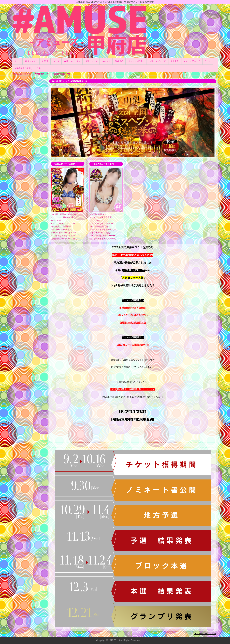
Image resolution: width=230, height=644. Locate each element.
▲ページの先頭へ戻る (205, 633)
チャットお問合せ (136, 61)
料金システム (31, 61)
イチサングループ (192, 61)
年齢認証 (17, 74)
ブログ (56, 61)
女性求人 (175, 61)
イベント (106, 61)
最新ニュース (91, 61)
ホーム (17, 61)
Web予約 (119, 61)
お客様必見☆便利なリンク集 (27, 68)
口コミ (208, 61)
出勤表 (45, 61)
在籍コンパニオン (72, 61)
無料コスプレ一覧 (157, 61)
